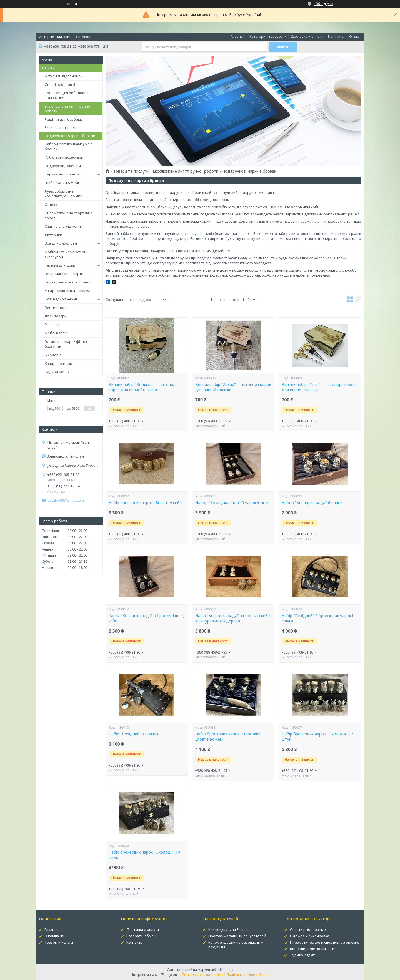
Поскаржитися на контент (202, 975)
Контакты (336, 36)
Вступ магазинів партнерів (68, 274)
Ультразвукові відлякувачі (67, 291)
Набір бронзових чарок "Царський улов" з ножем (228, 737)
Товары (48, 68)
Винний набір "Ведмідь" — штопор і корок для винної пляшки (143, 387)
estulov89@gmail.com (66, 500)
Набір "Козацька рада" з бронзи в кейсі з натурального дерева (233, 618)
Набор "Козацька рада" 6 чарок (312, 503)
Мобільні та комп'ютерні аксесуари (66, 254)
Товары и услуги (59, 942)
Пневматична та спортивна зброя (68, 215)
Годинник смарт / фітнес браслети (66, 344)
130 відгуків (324, 4)
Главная (238, 36)
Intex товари (56, 316)
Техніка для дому (60, 265)
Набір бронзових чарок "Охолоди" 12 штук (317, 737)
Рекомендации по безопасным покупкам (236, 945)
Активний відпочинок (64, 76)
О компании (55, 936)
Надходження (57, 372)
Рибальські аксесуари (64, 157)
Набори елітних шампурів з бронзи (69, 146)
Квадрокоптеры (59, 363)
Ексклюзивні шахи (61, 127)
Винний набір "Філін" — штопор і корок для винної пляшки (319, 387)
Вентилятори (56, 308)
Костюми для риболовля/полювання (67, 95)
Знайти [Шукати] (283, 47)
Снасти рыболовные (308, 929)
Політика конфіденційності (248, 975)
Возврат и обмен (141, 936)
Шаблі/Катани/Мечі (62, 183)
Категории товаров (266, 36)
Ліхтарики (53, 235)
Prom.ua (227, 970)
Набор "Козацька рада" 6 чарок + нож (232, 503)
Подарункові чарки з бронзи (70, 136)
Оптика (51, 205)
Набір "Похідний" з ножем (133, 734)
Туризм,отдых (302, 955)
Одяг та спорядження (64, 226)
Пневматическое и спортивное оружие (325, 942)
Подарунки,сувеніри (63, 166)
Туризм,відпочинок (62, 174)
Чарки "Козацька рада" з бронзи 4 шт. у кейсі (147, 618)
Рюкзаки (52, 325)
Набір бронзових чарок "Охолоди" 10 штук (144, 855)
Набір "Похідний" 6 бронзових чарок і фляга (317, 618)
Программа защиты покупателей (237, 936)
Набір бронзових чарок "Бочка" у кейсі (145, 503)
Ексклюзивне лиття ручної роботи (68, 109)
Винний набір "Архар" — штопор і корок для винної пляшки (233, 387)
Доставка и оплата (307, 36)
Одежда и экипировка (310, 936)
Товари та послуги (131, 171)
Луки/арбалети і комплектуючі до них (63, 194)
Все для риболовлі (61, 243)
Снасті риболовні (60, 84)
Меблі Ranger (57, 333)
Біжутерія (53, 355)
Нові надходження (61, 299)
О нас (354, 36)
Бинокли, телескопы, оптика (315, 949)
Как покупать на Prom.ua (229, 929)
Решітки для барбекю (64, 119)
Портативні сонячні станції (68, 282)
